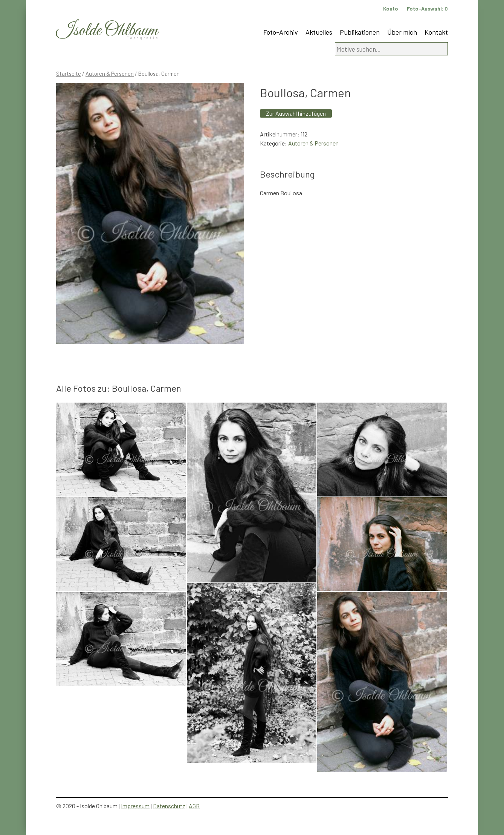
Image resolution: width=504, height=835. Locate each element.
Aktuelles (319, 32)
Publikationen (360, 32)
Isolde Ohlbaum (107, 31)
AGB (194, 806)
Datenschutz (169, 806)
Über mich (402, 32)
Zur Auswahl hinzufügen (296, 113)
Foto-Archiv (281, 32)
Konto (391, 8)
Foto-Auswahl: (427, 8)
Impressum (135, 806)
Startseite (69, 74)
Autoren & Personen (110, 74)
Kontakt (436, 32)
